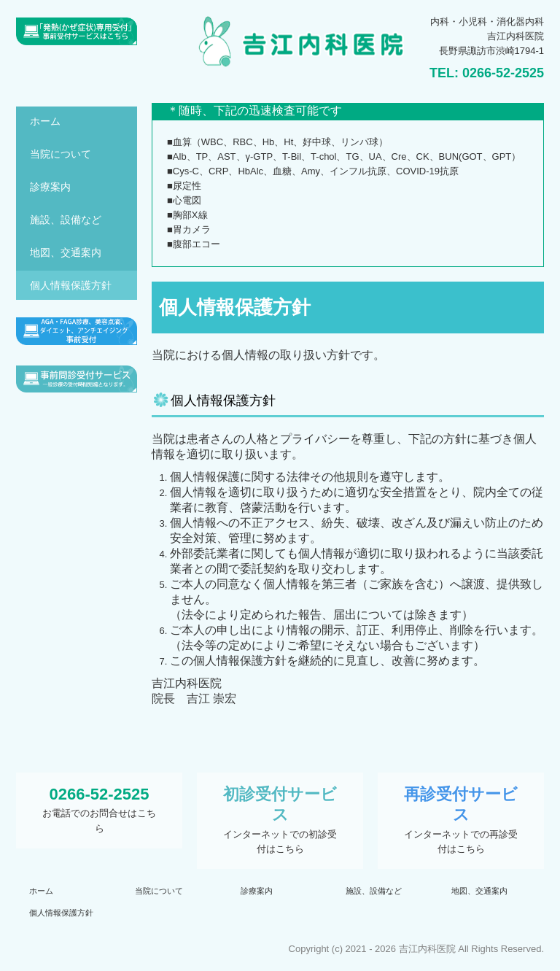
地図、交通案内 (66, 252)
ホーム (45, 121)
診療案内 (50, 187)
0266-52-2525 (503, 73)
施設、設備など (66, 220)
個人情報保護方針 (71, 285)
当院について (61, 154)
